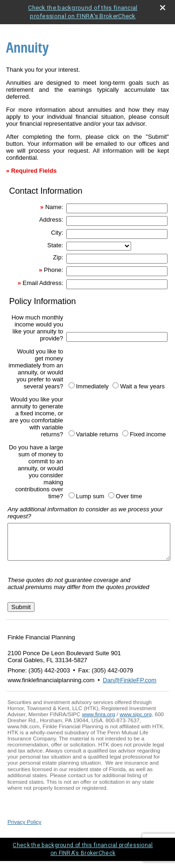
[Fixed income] (125, 433)
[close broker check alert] (163, 8)
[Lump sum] (72, 495)
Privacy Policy (24, 829)
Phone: (53, 270)
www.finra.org (99, 721)
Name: (54, 207)
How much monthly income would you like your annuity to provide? (38, 328)
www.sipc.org (136, 721)
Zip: (58, 257)
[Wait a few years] (115, 385)
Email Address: (43, 283)
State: (55, 245)
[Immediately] (72, 385)
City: (57, 233)
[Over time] (111, 495)
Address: (51, 220)
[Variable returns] (72, 433)
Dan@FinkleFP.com (129, 687)
